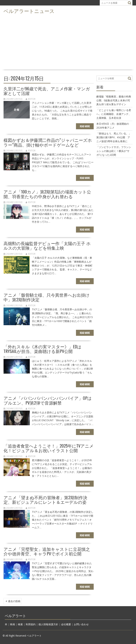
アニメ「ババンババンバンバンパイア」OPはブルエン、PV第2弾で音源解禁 (48, 400)
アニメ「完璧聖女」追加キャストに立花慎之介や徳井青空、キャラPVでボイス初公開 (47, 551)
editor (31, 99)
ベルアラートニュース (29, 11)
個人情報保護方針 (48, 624)
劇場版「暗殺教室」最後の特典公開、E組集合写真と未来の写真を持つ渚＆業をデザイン (114, 100)
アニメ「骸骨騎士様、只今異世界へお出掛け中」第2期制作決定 (47, 297)
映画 (13, 624)
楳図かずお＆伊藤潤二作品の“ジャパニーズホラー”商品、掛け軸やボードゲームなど (48, 142)
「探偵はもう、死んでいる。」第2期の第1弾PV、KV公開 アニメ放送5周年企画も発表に (114, 137)
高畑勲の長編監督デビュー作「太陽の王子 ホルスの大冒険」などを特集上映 (47, 245)
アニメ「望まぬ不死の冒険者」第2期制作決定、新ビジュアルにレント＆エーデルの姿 (45, 500)
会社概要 (66, 624)
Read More (85, 126)
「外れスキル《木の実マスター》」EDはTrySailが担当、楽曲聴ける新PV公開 (42, 349)
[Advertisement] (68, 42)
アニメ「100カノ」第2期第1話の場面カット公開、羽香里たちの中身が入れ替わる (47, 194)
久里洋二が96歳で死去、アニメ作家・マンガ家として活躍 (47, 91)
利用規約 (31, 624)
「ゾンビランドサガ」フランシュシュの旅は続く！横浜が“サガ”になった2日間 (114, 151)
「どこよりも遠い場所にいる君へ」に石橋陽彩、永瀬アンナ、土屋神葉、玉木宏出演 (114, 114)
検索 (20, 624)
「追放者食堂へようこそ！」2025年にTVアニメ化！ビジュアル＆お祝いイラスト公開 (49, 448)
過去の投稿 (14, 601)
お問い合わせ (81, 624)
